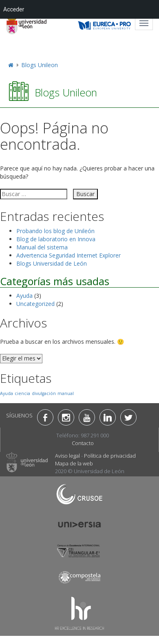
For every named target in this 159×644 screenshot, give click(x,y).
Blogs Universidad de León (52, 263)
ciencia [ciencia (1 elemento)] (22, 393)
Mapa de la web (74, 463)
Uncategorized (35, 304)
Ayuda (24, 296)
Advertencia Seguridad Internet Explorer (68, 255)
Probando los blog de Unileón (55, 231)
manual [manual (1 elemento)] (66, 393)
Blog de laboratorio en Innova (56, 239)
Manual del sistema (42, 247)
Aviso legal (67, 456)
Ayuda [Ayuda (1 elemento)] (7, 393)
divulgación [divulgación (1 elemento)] (44, 393)
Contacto (83, 443)
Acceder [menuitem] (14, 9)
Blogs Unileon (40, 65)
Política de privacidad (110, 456)
